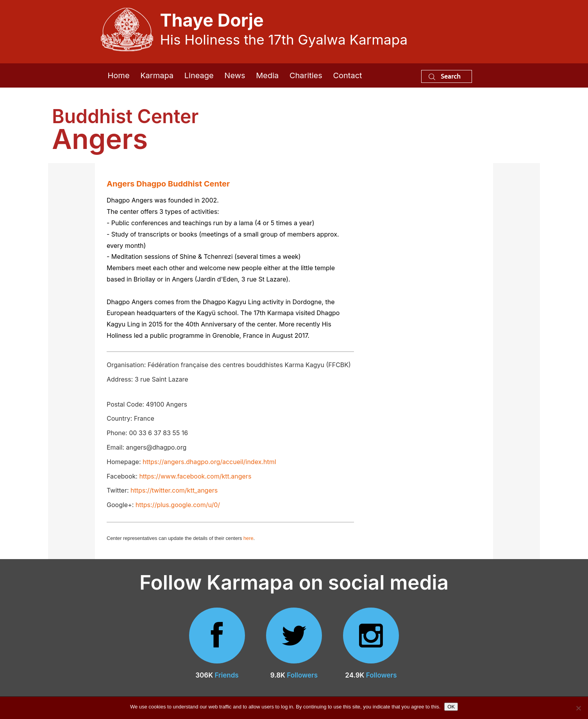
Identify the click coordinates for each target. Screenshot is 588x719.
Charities (306, 75)
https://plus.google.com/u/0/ (178, 505)
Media (267, 75)
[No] (578, 708)
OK (451, 707)
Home (119, 75)
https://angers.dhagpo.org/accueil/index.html (209, 462)
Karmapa (157, 75)
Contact (347, 75)
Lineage (199, 75)
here (248, 538)
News (235, 75)
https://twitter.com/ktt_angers (174, 490)
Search (445, 76)
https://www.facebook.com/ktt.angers (195, 476)
